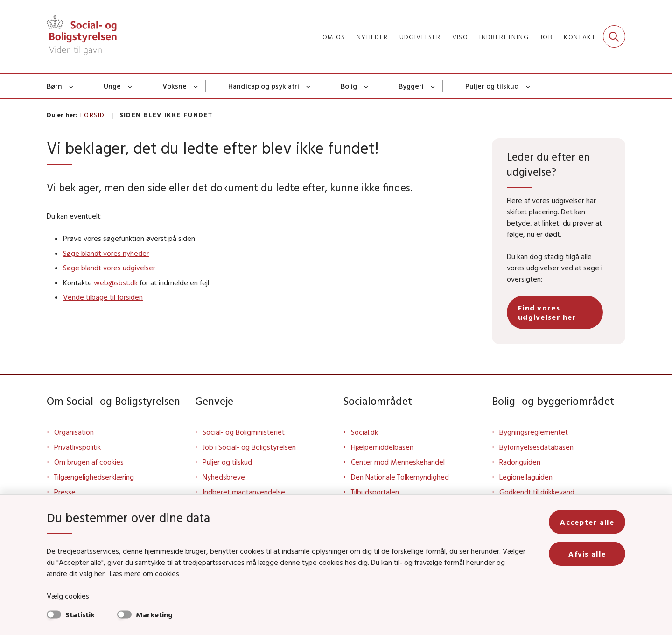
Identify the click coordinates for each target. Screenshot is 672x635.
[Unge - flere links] (130, 86)
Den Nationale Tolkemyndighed (400, 477)
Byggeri (411, 86)
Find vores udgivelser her (547, 312)
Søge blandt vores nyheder (106, 253)
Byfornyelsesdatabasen (536, 447)
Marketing (154, 614)
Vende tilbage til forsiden (103, 297)
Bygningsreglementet (534, 432)
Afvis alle (587, 554)
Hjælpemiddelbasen (382, 447)
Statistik (80, 614)
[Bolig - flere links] (367, 86)
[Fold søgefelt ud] (614, 36)
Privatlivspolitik (77, 447)
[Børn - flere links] (72, 86)
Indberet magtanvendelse (244, 492)
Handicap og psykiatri (264, 86)
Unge (112, 86)
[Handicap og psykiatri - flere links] (309, 86)
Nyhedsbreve (224, 477)
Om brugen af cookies (89, 462)
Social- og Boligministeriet (244, 432)
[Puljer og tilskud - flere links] (528, 86)
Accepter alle (587, 522)
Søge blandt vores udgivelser (109, 268)
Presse (65, 492)
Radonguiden (520, 462)
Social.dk (364, 432)
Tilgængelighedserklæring (94, 477)
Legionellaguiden (526, 477)
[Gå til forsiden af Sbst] (82, 36)
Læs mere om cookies (144, 573)
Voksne (175, 86)
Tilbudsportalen (375, 492)
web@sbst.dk (116, 282)
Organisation (74, 432)
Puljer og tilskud (492, 86)
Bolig (349, 86)
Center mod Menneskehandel (398, 462)
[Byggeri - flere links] (433, 86)
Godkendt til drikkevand (537, 492)
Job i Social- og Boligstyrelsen (249, 447)
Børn (54, 86)
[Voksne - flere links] (196, 86)
